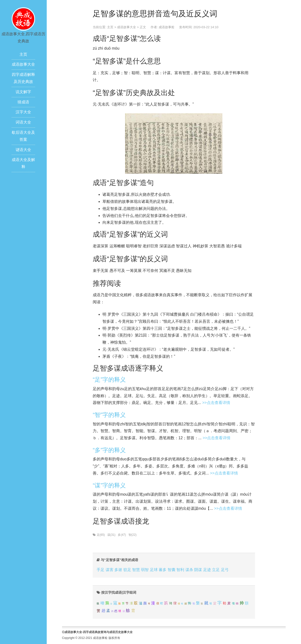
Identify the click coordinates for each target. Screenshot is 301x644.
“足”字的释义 (109, 380)
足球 (154, 570)
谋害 (109, 570)
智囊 (172, 570)
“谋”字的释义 (109, 485)
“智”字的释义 (109, 415)
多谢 (118, 570)
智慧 (136, 570)
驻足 (127, 570)
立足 (216, 570)
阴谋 (198, 570)
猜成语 (23, 102)
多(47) (122, 535)
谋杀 (189, 570)
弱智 (145, 570)
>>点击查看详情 (216, 403)
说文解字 (23, 92)
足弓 (225, 570)
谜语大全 (23, 150)
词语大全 (23, 122)
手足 (100, 570)
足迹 (207, 570)
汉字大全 (23, 112)
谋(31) (111, 535)
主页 (23, 54)
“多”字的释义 (109, 450)
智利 (180, 570)
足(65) (101, 535)
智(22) (132, 535)
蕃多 (163, 570)
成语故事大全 (23, 64)
